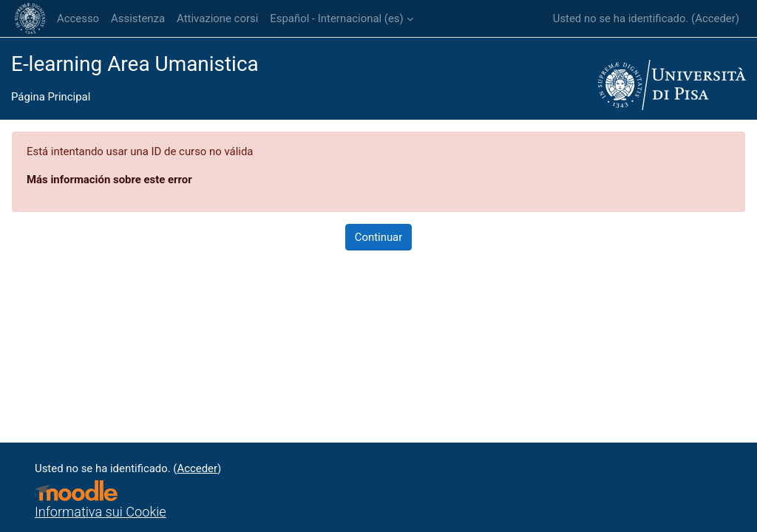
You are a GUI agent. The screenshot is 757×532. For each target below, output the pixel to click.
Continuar (379, 237)
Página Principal (51, 97)
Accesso (78, 18)
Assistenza (138, 18)
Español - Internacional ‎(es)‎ (336, 18)
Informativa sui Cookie (101, 512)
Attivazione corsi (217, 18)
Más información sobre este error (109, 180)
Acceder (715, 18)
